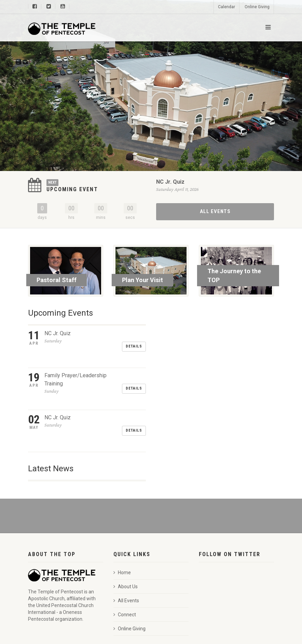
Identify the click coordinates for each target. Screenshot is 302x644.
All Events (215, 211)
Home (122, 531)
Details (134, 338)
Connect (125, 574)
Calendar (226, 7)
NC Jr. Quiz (170, 182)
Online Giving (257, 7)
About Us (126, 546)
